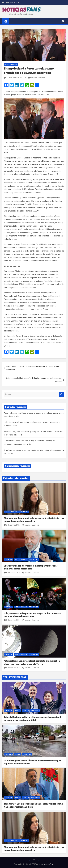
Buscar (62, 394)
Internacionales (11, 65)
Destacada (9, 559)
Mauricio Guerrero (37, 78)
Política (26, 711)
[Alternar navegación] (13, 21)
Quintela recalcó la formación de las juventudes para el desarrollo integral (34, 380)
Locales (18, 711)
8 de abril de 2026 (12, 525)
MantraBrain (49, 864)
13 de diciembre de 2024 (15, 78)
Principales (24, 512)
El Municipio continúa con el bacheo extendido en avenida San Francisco (33, 368)
